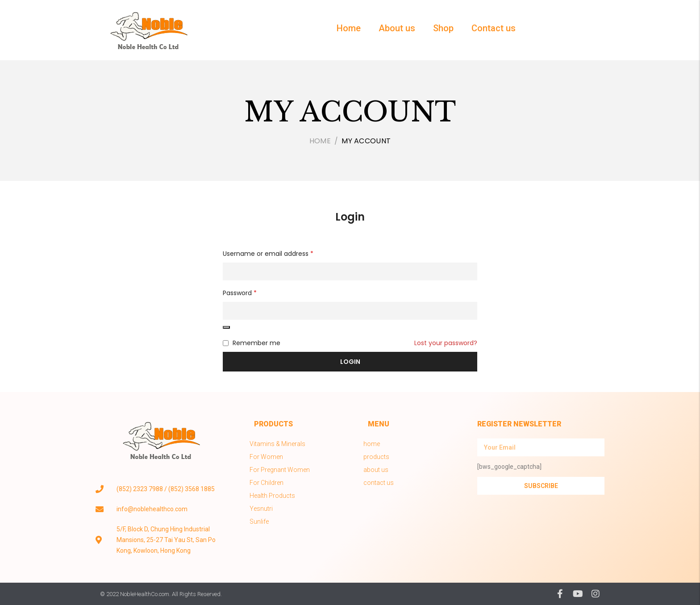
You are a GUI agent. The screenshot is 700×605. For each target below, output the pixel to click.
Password (240, 293)
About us (397, 28)
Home (349, 28)
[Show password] (226, 327)
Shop (443, 28)
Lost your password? (446, 343)
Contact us (494, 28)
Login (350, 217)
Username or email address (268, 254)
